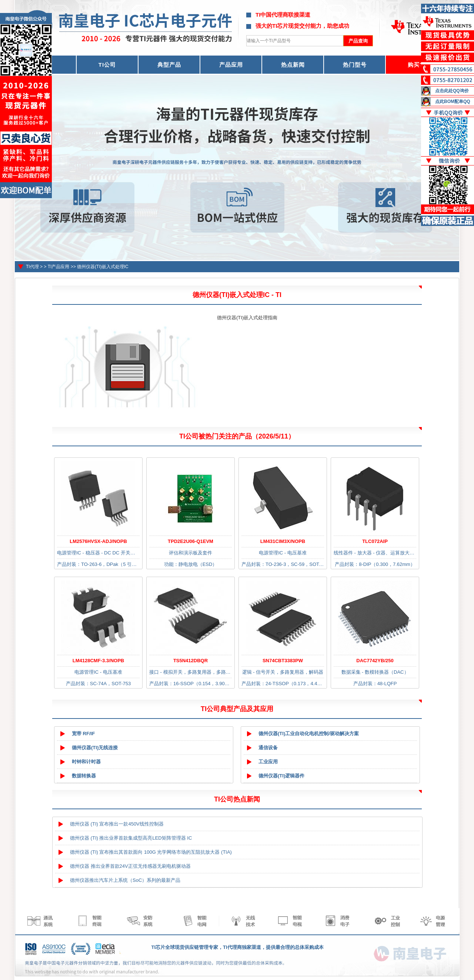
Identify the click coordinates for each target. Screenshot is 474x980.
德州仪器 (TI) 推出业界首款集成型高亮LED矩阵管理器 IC (131, 838)
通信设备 (268, 748)
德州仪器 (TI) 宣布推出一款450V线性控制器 (117, 824)
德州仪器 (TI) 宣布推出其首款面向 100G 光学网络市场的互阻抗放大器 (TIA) (151, 852)
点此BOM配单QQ (453, 101)
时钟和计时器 (86, 762)
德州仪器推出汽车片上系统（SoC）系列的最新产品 (125, 880)
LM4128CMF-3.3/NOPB (98, 661)
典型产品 (169, 65)
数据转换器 (84, 776)
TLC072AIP (375, 541)
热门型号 (355, 65)
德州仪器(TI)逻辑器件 (281, 776)
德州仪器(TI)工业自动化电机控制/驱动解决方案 (309, 734)
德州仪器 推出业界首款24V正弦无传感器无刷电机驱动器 (130, 866)
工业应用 (268, 762)
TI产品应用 (59, 267)
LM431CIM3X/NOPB (283, 541)
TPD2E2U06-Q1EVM (191, 541)
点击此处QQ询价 (452, 91)
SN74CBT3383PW (283, 661)
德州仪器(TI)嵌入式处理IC (103, 267)
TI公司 (107, 65)
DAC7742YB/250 (375, 661)
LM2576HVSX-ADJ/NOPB (98, 541)
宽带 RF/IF (83, 734)
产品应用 (231, 65)
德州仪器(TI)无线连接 (95, 748)
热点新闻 (293, 65)
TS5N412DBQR (191, 661)
